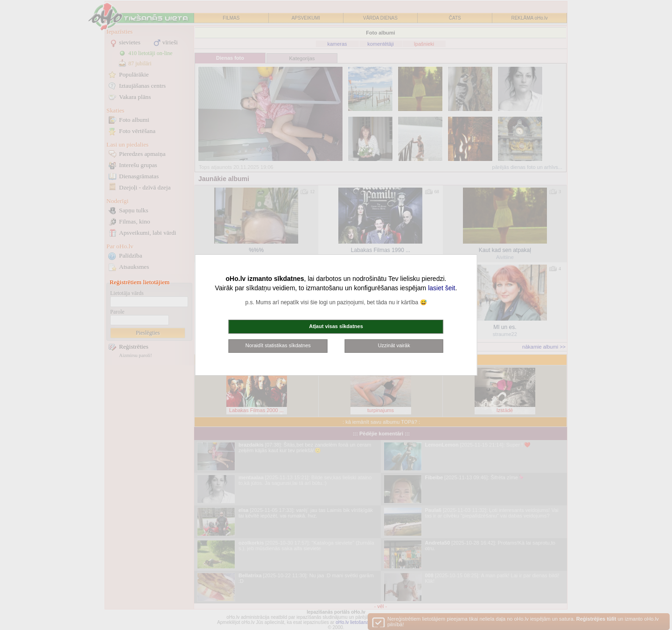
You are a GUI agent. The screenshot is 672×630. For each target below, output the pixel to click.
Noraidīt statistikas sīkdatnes (278, 345)
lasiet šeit (441, 288)
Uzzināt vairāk (394, 345)
